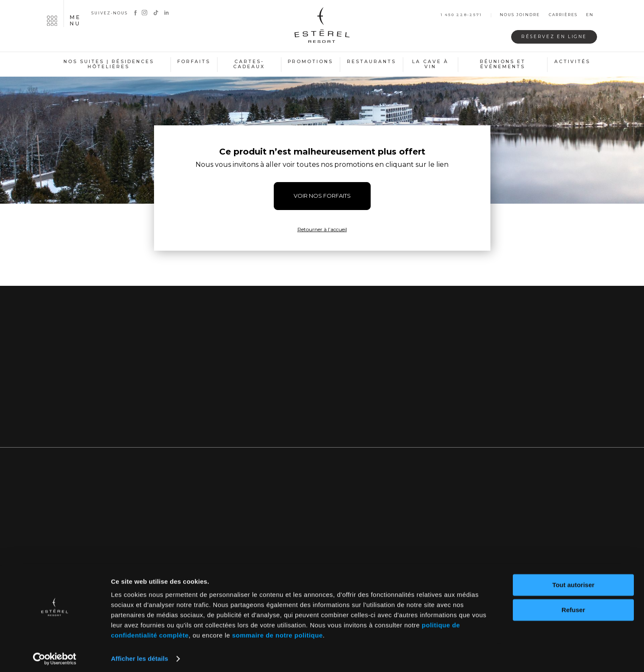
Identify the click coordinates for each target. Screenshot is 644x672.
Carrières (563, 15)
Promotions (310, 62)
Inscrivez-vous (322, 397)
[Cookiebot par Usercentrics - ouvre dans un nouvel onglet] (55, 655)
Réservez (550, 37)
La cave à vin (430, 64)
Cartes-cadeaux (249, 64)
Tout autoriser (573, 582)
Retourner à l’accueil (322, 229)
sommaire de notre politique (277, 632)
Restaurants (372, 62)
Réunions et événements (503, 64)
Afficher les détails (139, 655)
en (590, 15)
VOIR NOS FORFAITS (322, 196)
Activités (572, 62)
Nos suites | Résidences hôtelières (109, 64)
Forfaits (194, 62)
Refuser (573, 606)
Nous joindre (520, 15)
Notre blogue (506, 397)
